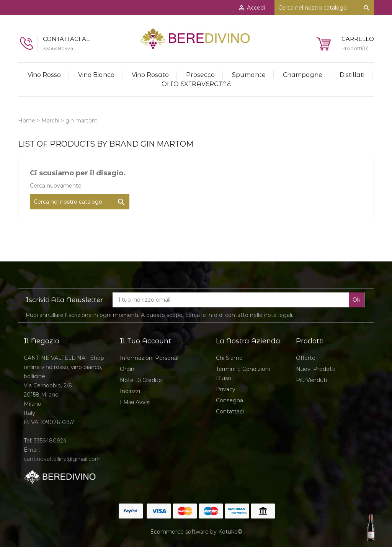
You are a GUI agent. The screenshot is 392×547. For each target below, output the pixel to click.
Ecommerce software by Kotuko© (196, 532)
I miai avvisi (135, 402)
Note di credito (141, 380)
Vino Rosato (150, 75)
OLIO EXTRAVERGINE (196, 84)
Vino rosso (44, 75)
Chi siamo (229, 358)
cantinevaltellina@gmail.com (62, 459)
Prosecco (200, 75)
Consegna (229, 400)
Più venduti (311, 380)
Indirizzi (130, 391)
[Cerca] (324, 8)
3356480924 (50, 441)
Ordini (128, 369)
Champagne (303, 75)
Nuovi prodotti (316, 369)
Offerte (306, 358)
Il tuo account (145, 341)
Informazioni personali (150, 358)
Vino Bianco (96, 75)
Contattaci (230, 411)
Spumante (249, 75)
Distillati (352, 75)
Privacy (226, 389)
